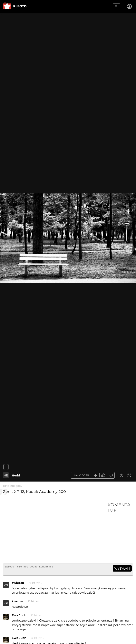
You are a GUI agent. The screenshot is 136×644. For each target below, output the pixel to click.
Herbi (16, 475)
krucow (18, 603)
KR (6, 605)
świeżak (18, 585)
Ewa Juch (19, 617)
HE (6, 475)
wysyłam (122, 569)
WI (6, 586)
